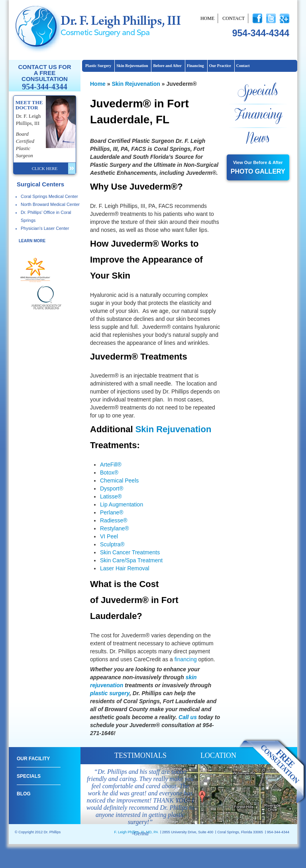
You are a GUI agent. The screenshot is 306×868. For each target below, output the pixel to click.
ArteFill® (111, 465)
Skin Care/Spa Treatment (131, 560)
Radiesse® (114, 520)
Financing (195, 66)
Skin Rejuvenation (132, 66)
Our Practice (220, 66)
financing (186, 659)
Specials (258, 92)
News (258, 139)
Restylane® (115, 528)
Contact (233, 18)
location (218, 755)
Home (207, 18)
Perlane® (112, 512)
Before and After (167, 66)
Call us (188, 717)
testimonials (140, 755)
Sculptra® (112, 544)
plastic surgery (110, 693)
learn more (32, 241)
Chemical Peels (119, 480)
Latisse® (111, 496)
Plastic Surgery (98, 66)
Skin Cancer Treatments (130, 552)
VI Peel (109, 536)
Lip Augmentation (122, 504)
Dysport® (112, 488)
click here (45, 168)
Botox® (109, 473)
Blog (24, 794)
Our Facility (33, 759)
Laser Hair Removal (125, 568)
